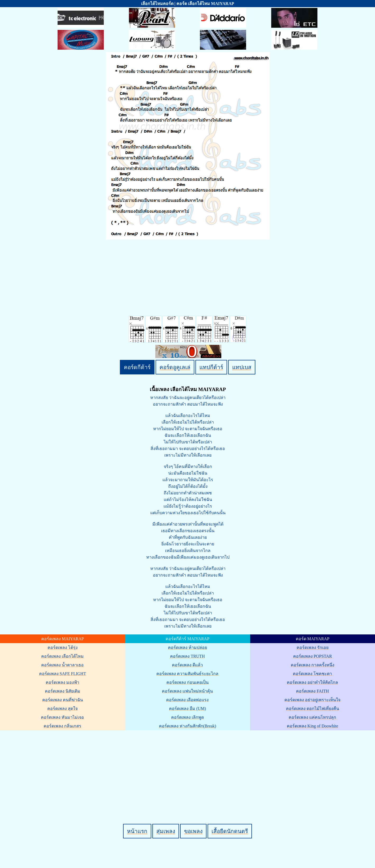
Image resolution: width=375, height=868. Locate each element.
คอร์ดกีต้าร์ (137, 367)
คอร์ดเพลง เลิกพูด (187, 717)
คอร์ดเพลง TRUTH (187, 656)
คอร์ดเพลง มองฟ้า (62, 682)
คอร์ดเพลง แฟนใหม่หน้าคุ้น (187, 691)
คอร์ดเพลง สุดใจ (62, 709)
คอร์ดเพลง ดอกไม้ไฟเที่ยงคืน (313, 709)
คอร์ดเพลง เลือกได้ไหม (62, 656)
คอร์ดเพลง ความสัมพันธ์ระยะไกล (187, 674)
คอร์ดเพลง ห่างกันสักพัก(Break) (188, 726)
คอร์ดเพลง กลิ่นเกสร (62, 726)
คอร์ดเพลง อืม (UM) (187, 709)
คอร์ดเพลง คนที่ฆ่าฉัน (63, 700)
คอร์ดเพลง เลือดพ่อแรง (187, 700)
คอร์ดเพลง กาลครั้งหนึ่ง (313, 665)
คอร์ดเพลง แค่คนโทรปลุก (312, 717)
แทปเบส (242, 367)
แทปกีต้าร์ (211, 367)
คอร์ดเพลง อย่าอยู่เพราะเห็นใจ (312, 700)
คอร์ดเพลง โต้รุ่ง (63, 647)
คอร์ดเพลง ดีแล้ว (187, 665)
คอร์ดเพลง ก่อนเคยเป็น (187, 682)
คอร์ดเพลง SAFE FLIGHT (63, 674)
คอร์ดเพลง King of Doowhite (312, 726)
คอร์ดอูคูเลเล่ (175, 367)
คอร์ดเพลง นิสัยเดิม (63, 691)
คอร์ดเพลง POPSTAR (313, 656)
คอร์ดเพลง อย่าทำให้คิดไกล (312, 682)
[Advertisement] (188, 768)
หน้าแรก (137, 831)
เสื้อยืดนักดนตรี (230, 831)
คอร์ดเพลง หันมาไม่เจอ (62, 717)
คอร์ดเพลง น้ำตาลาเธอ (62, 665)
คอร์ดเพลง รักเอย (313, 647)
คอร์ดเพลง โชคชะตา (312, 674)
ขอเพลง (193, 831)
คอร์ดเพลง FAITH (312, 691)
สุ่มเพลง (166, 831)
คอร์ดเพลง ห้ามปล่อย (187, 647)
